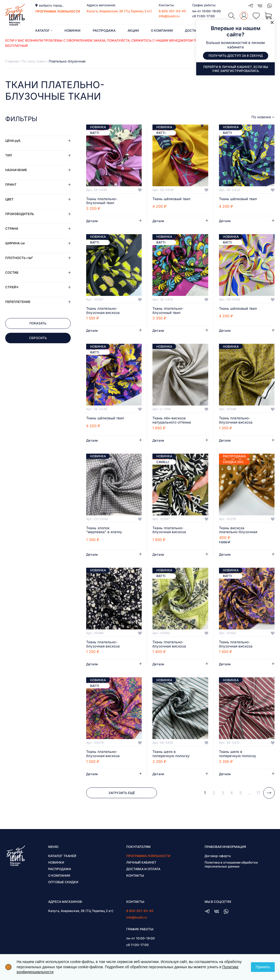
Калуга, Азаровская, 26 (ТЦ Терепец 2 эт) (119, 11)
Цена (13, 141)
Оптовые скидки (63, 883)
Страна (12, 229)
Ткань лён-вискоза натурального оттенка (172, 421)
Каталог (44, 30)
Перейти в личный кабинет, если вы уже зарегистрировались (236, 69)
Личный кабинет (141, 864)
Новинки (72, 30)
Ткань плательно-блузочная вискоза (103, 311)
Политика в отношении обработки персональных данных (231, 866)
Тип (9, 155)
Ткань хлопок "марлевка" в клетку (105, 531)
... (249, 794)
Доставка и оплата (143, 870)
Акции (133, 30)
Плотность (19, 258)
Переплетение (18, 302)
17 (258, 794)
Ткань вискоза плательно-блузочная (238, 531)
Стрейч (12, 287)
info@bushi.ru (169, 16)
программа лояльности (58, 11)
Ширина (15, 243)
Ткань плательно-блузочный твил (102, 201)
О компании (162, 30)
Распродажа (104, 30)
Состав (12, 272)
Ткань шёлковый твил (172, 199)
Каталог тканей (62, 857)
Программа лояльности (148, 857)
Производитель (20, 214)
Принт (11, 185)
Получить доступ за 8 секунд (236, 56)
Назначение (16, 170)
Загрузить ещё (122, 794)
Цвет (9, 199)
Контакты (135, 877)
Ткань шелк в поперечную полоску (171, 755)
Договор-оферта (218, 857)
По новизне (261, 117)
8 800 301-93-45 (172, 11)
